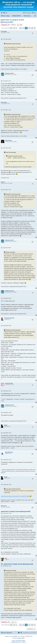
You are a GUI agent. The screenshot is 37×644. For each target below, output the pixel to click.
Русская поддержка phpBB (18, 638)
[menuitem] (5, 13)
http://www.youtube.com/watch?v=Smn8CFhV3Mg (15, 496)
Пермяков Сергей (9, 73)
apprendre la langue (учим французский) (12, 21)
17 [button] (23, 28)
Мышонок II (4, 506)
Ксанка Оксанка (9, 383)
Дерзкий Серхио (9, 452)
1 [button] (16, 28)
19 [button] (29, 28)
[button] (11, 28)
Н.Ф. (6, 558)
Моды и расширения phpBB (18, 641)
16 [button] (20, 28)
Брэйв (6, 425)
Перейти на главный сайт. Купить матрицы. (18, 9)
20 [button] (32, 28)
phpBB (15, 636)
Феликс (3, 182)
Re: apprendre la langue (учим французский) (17, 564)
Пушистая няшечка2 (9, 318)
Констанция (4, 31)
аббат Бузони (9, 140)
